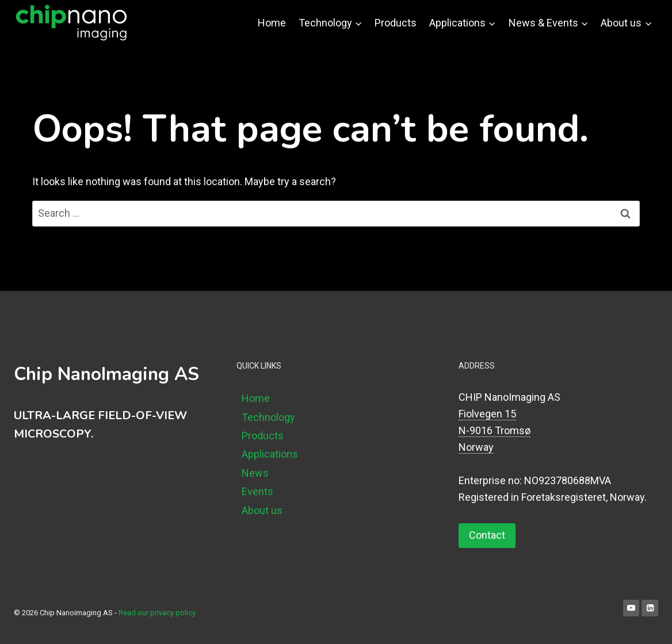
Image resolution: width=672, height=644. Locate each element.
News (255, 473)
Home (272, 23)
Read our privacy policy (157, 613)
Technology (268, 417)
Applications (270, 454)
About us (262, 510)
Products (396, 23)
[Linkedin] (650, 608)
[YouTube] (631, 608)
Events (257, 491)
